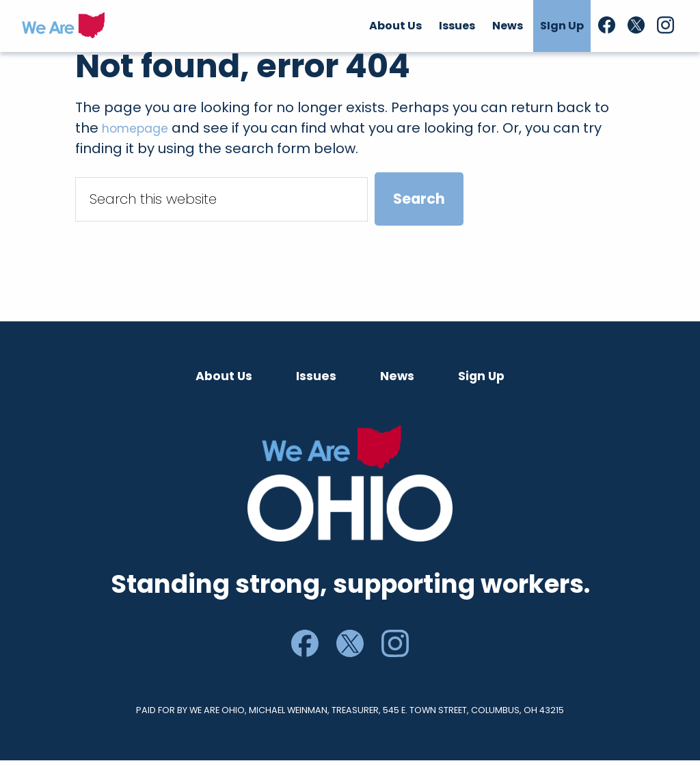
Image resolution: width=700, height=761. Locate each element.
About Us (224, 376)
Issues (316, 376)
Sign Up (481, 376)
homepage (141, 128)
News (397, 376)
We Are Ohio (63, 25)
